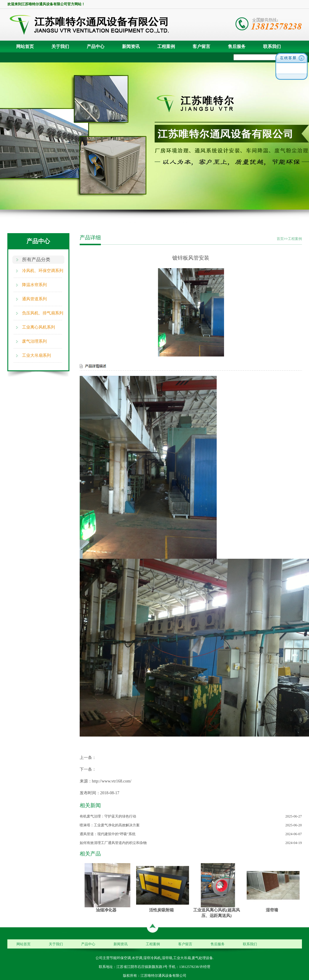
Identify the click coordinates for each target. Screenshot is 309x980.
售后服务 (237, 47)
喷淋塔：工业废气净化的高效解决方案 (110, 825)
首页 (280, 239)
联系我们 (272, 47)
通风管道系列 (34, 299)
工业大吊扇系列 (36, 355)
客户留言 (201, 47)
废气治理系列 (34, 341)
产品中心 (96, 47)
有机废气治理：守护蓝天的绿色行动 (108, 816)
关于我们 (60, 47)
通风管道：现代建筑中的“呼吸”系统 (108, 834)
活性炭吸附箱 (161, 910)
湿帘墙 (272, 910)
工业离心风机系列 (39, 327)
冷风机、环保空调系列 (43, 271)
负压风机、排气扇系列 (43, 313)
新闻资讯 (131, 47)
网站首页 (25, 47)
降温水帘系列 (34, 285)
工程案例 (166, 47)
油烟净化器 (106, 910)
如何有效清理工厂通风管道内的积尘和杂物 (113, 843)
